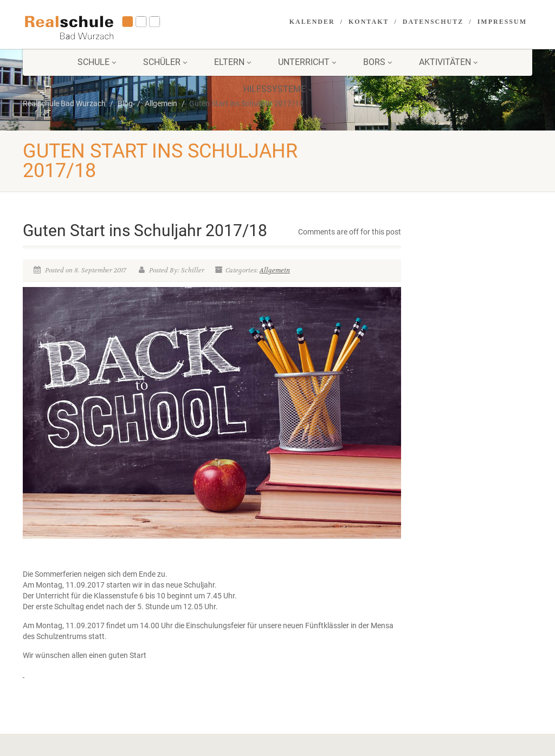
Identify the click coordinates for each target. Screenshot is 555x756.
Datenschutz (433, 22)
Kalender (312, 22)
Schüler (165, 62)
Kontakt (369, 22)
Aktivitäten (448, 62)
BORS (377, 62)
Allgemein (275, 270)
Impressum (502, 22)
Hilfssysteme (278, 89)
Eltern (233, 62)
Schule (97, 62)
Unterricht (307, 62)
